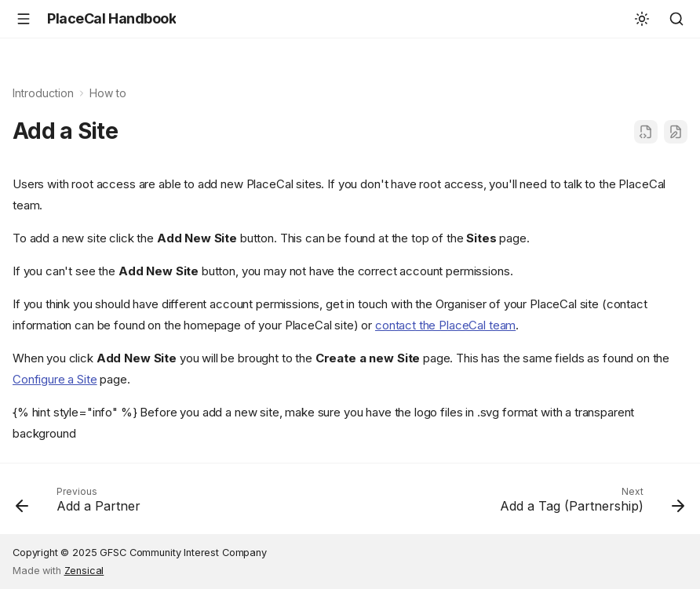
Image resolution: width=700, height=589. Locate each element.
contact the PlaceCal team (445, 325)
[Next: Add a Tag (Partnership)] (589, 504)
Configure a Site (55, 379)
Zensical (84, 571)
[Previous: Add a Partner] (81, 504)
